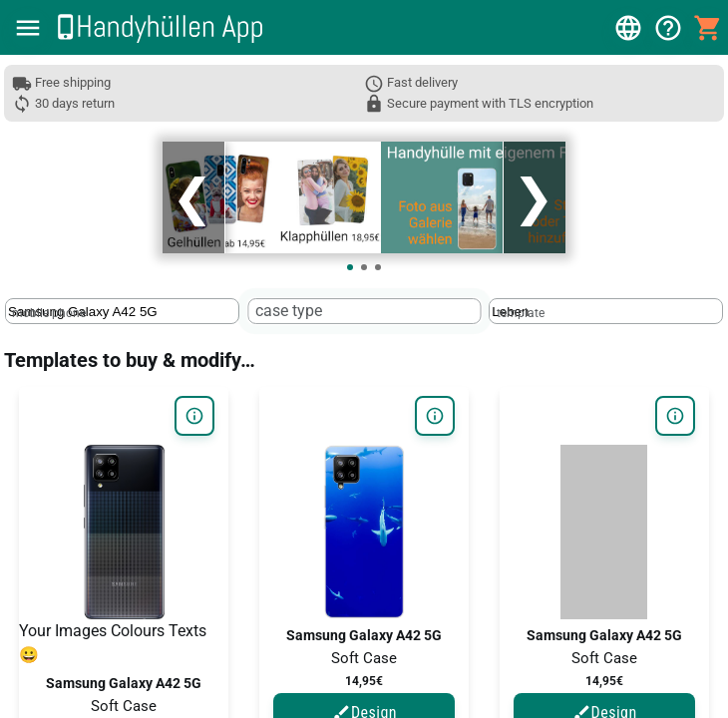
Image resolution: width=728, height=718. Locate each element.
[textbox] (122, 311)
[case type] (335, 312)
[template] (576, 312)
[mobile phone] (92, 312)
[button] (28, 28)
